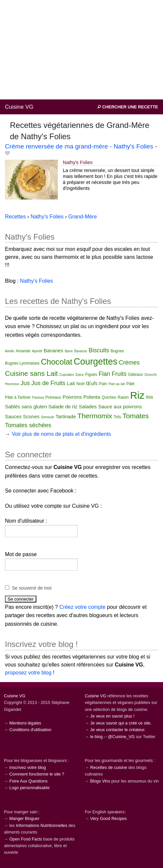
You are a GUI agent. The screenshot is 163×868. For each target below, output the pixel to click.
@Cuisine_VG (121, 737)
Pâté (130, 384)
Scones (31, 416)
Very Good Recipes (108, 818)
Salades (88, 406)
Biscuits (99, 350)
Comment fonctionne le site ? (37, 774)
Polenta (92, 397)
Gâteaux (135, 375)
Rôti (149, 397)
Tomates (136, 416)
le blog (97, 737)
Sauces (13, 416)
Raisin (123, 397)
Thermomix (95, 416)
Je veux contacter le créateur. (118, 730)
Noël (81, 384)
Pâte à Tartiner (18, 397)
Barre (69, 351)
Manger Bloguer (24, 818)
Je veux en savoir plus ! (112, 716)
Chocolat (57, 362)
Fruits (119, 374)
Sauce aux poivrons (120, 406)
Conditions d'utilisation (30, 730)
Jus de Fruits (48, 383)
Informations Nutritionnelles (41, 825)
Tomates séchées (28, 425)
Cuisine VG (19, 107)
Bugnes (117, 351)
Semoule (47, 417)
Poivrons (72, 397)
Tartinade (66, 416)
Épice (80, 375)
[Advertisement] (81, 50)
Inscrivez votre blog (27, 767)
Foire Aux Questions (28, 781)
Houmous (12, 384)
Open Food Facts (26, 839)
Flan (104, 374)
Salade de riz (63, 406)
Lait (71, 383)
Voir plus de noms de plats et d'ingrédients (61, 434)
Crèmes (129, 363)
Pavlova (38, 398)
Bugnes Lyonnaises (22, 363)
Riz (137, 395)
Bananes (53, 350)
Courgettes (96, 362)
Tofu (118, 417)
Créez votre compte (83, 607)
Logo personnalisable (29, 788)
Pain (103, 384)
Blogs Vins (100, 781)
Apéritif (37, 351)
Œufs (92, 383)
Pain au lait (117, 384)
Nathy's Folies (78, 162)
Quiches (109, 397)
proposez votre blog (28, 673)
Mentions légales (25, 723)
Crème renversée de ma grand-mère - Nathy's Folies (79, 146)
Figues (91, 375)
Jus (25, 383)
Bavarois (81, 351)
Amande (23, 351)
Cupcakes (66, 375)
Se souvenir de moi (32, 588)
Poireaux (53, 397)
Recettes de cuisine (109, 767)
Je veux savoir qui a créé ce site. (121, 723)
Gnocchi (151, 375)
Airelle (10, 351)
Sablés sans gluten (26, 406)
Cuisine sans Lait (31, 373)
